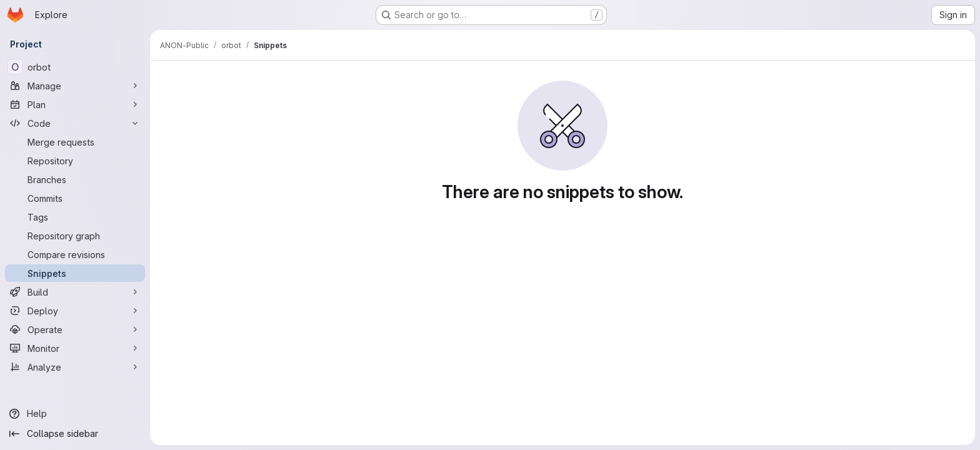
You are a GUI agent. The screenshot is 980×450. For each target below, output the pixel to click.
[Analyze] (75, 367)
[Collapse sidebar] (75, 434)
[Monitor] (75, 348)
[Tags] (75, 217)
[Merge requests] (75, 142)
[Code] (75, 123)
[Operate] (75, 329)
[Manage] (75, 86)
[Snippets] (75, 273)
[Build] (75, 292)
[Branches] (75, 179)
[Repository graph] (75, 236)
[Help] (75, 414)
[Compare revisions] (75, 254)
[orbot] (75, 67)
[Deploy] (75, 311)
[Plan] (75, 104)
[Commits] (75, 198)
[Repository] (75, 161)
